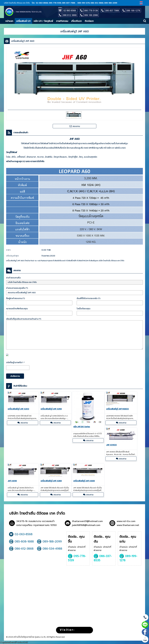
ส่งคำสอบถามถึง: (14, 278)
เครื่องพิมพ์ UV (23, 21)
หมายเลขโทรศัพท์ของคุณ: (17, 309)
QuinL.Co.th (40, 637)
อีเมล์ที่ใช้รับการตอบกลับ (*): (89, 298)
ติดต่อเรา (89, 21)
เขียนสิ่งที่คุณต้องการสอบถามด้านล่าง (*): (24, 319)
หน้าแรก (9, 21)
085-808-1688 (21, 542)
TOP (145, 639)
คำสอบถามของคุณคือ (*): (17, 288)
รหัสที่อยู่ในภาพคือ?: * (15, 362)
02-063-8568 (21, 534)
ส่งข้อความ (15, 376)
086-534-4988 (50, 549)
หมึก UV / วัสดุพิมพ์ (43, 21)
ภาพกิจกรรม (62, 21)
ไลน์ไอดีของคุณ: (84, 309)
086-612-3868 (21, 549)
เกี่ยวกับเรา (76, 21)
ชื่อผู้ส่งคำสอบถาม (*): (16, 298)
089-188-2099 (49, 542)
